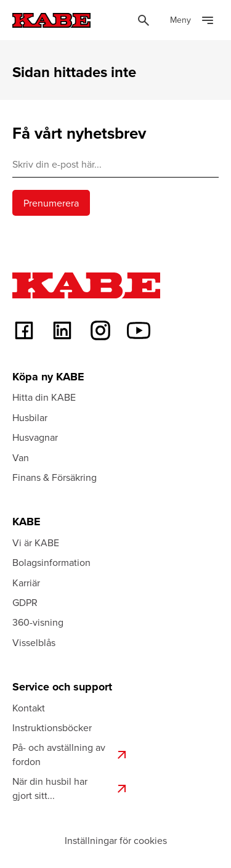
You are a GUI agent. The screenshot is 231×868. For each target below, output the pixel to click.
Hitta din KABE (44, 397)
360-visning (38, 622)
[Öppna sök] (144, 20)
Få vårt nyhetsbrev (79, 133)
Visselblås (34, 642)
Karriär (26, 583)
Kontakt (29, 708)
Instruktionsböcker (52, 727)
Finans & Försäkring (55, 477)
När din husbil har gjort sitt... (71, 788)
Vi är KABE (36, 542)
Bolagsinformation (51, 562)
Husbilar (30, 417)
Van (21, 457)
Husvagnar (35, 437)
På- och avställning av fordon (71, 754)
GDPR (25, 602)
